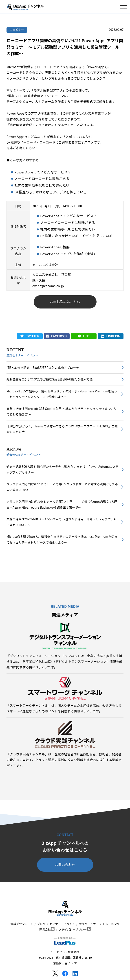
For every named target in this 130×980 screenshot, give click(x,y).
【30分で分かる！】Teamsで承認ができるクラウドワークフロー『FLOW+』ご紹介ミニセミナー (62, 429)
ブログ (41, 924)
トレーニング (111, 924)
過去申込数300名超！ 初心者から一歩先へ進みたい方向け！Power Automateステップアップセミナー (63, 469)
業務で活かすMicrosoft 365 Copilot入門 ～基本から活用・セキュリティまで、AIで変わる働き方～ (62, 411)
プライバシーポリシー (75, 929)
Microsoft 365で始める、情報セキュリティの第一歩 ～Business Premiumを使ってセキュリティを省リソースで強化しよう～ (62, 394)
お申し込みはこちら (65, 302)
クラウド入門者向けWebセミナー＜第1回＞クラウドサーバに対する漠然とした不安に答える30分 (62, 487)
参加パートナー (89, 924)
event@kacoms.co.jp (48, 286)
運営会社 (47, 929)
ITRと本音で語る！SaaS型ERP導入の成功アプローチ (43, 368)
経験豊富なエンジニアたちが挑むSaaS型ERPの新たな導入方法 (50, 379)
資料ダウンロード (22, 924)
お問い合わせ (65, 865)
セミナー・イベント (62, 924)
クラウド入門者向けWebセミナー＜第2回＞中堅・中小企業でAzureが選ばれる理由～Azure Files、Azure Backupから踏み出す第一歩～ (62, 504)
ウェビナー (17, 30)
